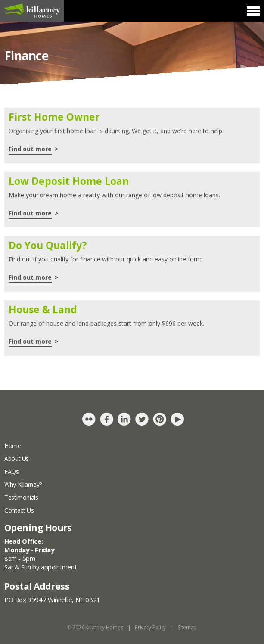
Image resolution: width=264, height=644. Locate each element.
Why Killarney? (23, 484)
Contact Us (19, 510)
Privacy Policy (150, 627)
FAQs (12, 471)
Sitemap (187, 627)
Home (13, 446)
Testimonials (21, 497)
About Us (17, 459)
